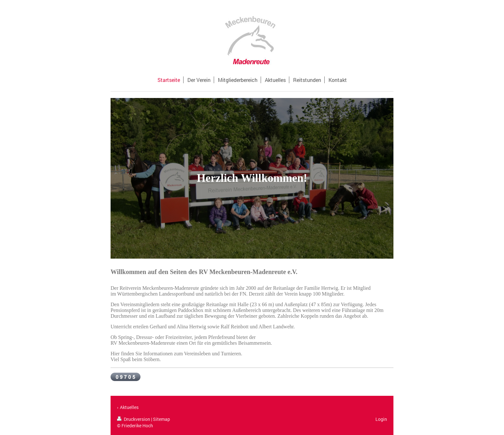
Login (381, 419)
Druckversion (134, 419)
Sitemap (162, 419)
